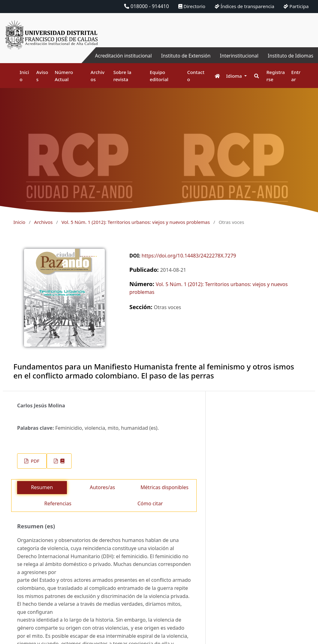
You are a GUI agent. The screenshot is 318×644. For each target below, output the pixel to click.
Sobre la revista (122, 76)
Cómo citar (150, 503)
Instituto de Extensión (182, 56)
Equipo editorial (159, 76)
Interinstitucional (237, 56)
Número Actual (64, 76)
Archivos (98, 76)
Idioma (235, 76)
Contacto (196, 76)
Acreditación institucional (117, 56)
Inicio (24, 76)
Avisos (42, 76)
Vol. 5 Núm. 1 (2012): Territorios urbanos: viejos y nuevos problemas (136, 222)
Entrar (296, 76)
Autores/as (102, 487)
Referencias (58, 503)
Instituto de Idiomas (290, 56)
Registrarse (276, 76)
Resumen (42, 487)
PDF (34, 461)
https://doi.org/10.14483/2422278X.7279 (189, 256)
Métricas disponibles (164, 487)
